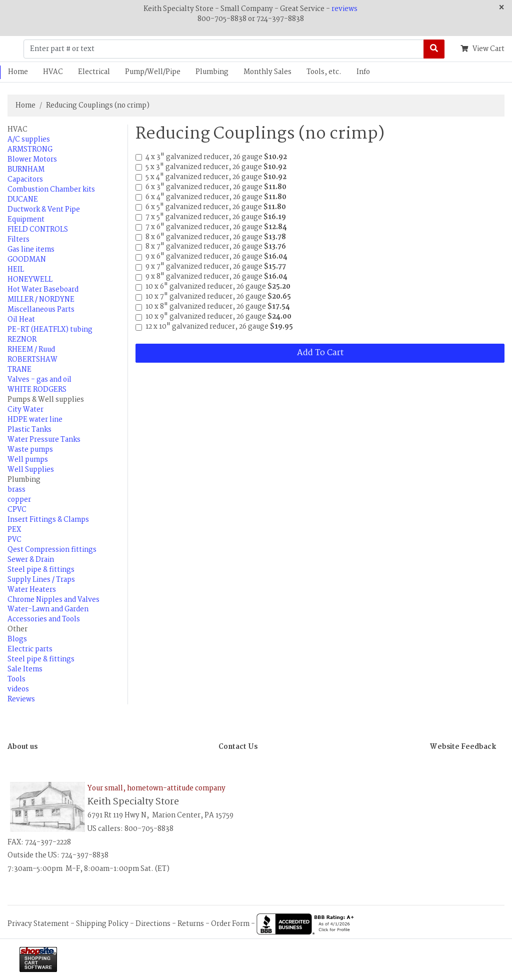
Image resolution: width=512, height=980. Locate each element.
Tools (16, 679)
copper (19, 500)
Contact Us (238, 747)
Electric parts (30, 649)
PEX (14, 530)
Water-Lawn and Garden (48, 609)
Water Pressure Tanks (44, 440)
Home (25, 106)
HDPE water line (35, 420)
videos (18, 689)
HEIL (16, 270)
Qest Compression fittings (52, 550)
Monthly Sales (267, 72)
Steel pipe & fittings (41, 570)
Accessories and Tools (44, 619)
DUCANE (23, 200)
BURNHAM (26, 170)
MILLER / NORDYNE (41, 300)
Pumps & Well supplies (46, 400)
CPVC (17, 510)
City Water (25, 410)
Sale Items (25, 669)
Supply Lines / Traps (41, 580)
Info (363, 72)
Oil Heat (21, 320)
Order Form (230, 924)
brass (16, 490)
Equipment (26, 220)
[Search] (434, 49)
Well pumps (28, 460)
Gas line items (31, 250)
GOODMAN (27, 260)
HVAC (53, 72)
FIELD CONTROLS (38, 230)
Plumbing (212, 72)
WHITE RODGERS (37, 390)
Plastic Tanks (29, 430)
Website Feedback (463, 747)
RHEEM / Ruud (31, 350)
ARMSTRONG (30, 150)
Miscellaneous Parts (41, 310)
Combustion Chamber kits (51, 190)
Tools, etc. (324, 72)
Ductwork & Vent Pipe (44, 210)
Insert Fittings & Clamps (48, 520)
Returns (191, 924)
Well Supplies (31, 470)
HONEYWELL (30, 280)
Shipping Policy (102, 924)
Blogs (17, 639)
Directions (153, 924)
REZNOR (22, 340)
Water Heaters (32, 590)
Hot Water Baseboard (43, 290)
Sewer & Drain (31, 560)
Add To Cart (320, 353)
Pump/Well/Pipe (153, 72)
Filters (18, 240)
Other (17, 629)
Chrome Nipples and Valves (53, 600)
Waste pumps (30, 450)
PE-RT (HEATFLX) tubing (50, 330)
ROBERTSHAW (32, 360)
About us (22, 747)
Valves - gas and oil (39, 380)
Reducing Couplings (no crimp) (98, 106)
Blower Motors (32, 160)
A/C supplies (29, 140)
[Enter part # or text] (224, 49)
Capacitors (25, 180)
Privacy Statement (38, 924)
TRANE (19, 370)
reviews (344, 9)
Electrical (94, 72)
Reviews (21, 699)
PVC (14, 540)
